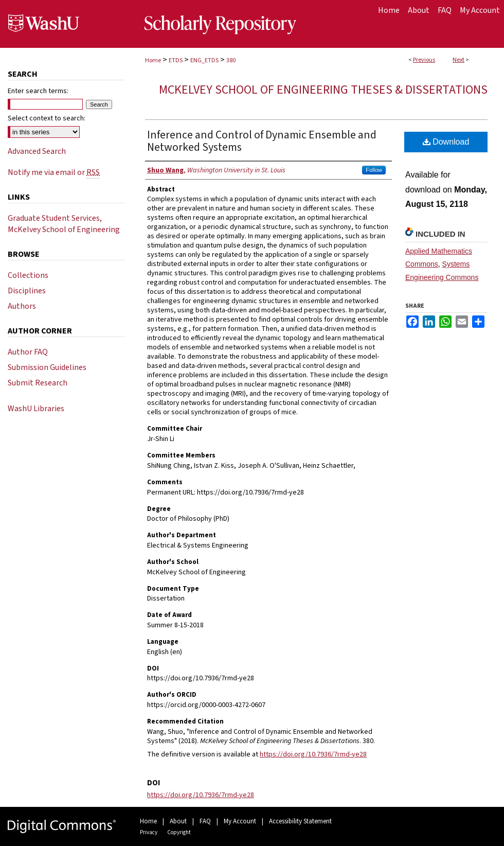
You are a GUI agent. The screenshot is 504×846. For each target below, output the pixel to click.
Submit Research (38, 383)
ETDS (176, 60)
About (178, 821)
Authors (22, 306)
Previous (424, 60)
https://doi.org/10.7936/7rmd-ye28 (313, 754)
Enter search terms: (38, 91)
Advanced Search (37, 151)
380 (231, 60)
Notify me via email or (54, 172)
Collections (28, 275)
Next (458, 60)
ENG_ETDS (204, 60)
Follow (374, 170)
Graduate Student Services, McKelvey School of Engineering (64, 224)
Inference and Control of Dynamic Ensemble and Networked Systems (262, 141)
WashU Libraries (36, 409)
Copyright (179, 832)
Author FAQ (28, 352)
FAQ (205, 821)
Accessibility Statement (300, 821)
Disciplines (27, 291)
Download (446, 142)
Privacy (149, 832)
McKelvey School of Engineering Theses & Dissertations (323, 90)
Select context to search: (47, 118)
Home (153, 60)
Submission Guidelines (47, 367)
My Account (240, 821)
